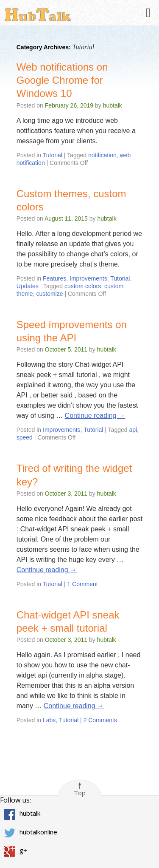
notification (102, 155)
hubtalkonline (38, 832)
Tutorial (53, 155)
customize (49, 294)
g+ (23, 850)
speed (25, 437)
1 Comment (82, 584)
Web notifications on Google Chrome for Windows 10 (62, 80)
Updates (28, 286)
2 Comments (100, 720)
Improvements (88, 278)
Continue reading (95, 416)
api (133, 430)
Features (54, 278)
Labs (49, 720)
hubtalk (113, 105)
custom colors (83, 286)
